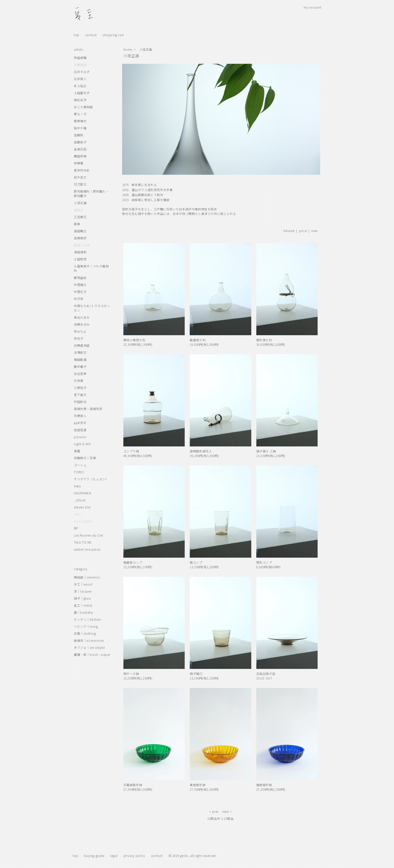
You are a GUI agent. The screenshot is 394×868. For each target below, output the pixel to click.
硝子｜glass (82, 598)
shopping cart (113, 35)
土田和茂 (80, 259)
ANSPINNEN (82, 493)
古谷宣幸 (80, 373)
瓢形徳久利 (264, 340)
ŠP (76, 528)
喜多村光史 (82, 170)
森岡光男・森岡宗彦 (88, 409)
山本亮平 (80, 423)
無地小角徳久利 (134, 340)
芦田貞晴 (80, 58)
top (77, 35)
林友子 (79, 338)
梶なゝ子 (80, 114)
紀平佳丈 (80, 177)
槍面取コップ (133, 562)
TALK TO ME (83, 542)
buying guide (94, 856)
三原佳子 (80, 388)
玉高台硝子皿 (266, 674)
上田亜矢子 (82, 93)
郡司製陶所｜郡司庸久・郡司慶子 (91, 193)
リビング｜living (86, 626)
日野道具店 (82, 345)
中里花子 (80, 292)
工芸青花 (80, 217)
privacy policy (134, 856)
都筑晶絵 (80, 278)
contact (91, 35)
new (314, 231)
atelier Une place (87, 549)
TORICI (79, 472)
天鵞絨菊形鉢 (133, 785)
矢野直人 (80, 416)
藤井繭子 (80, 366)
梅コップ (196, 562)
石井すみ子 (82, 72)
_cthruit (80, 500)
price (303, 231)
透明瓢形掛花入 (201, 451)
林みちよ (80, 331)
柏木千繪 (80, 128)
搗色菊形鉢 (264, 785)
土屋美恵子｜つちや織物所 (91, 268)
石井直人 (80, 79)
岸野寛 (79, 163)
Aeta (77, 486)
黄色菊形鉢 (198, 785)
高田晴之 (80, 231)
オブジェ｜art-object (89, 647)
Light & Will (82, 444)
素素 (77, 224)
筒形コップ (264, 562)
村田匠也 (80, 402)
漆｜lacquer (83, 591)
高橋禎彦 (80, 238)
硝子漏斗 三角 (266, 451)
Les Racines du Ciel (88, 535)
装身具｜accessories (89, 640)
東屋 (77, 451)
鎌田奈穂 (80, 156)
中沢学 (79, 299)
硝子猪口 (196, 674)
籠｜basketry (84, 612)
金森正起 (80, 149)
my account (312, 7)
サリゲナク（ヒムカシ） (91, 479)
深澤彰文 (80, 352)
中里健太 (80, 285)
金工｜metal (83, 605)
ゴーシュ (80, 465)
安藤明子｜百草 (85, 458)
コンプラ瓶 (131, 451)
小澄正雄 (146, 49)
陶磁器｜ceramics (87, 577)
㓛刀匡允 (80, 184)
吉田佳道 (80, 430)
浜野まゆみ (82, 324)
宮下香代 (80, 395)
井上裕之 (80, 86)
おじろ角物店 (83, 107)
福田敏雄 (80, 359)
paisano (80, 437)
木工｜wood (83, 584)
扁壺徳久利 (198, 340)
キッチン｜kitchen (87, 619)
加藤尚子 (80, 142)
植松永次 (80, 100)
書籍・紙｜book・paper (92, 654)
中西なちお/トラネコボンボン (92, 308)
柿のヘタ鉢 (131, 674)
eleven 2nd (82, 507)
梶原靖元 (80, 121)
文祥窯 (79, 381)
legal (114, 856)
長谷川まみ (82, 317)
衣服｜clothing (85, 633)
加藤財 (79, 135)
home (128, 49)
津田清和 (80, 252)
